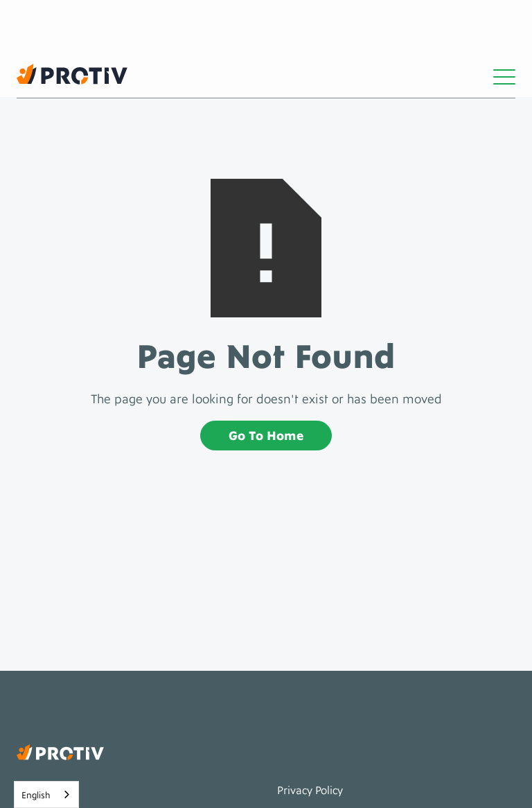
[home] (72, 74)
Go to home (266, 434)
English (36, 794)
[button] (504, 74)
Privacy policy (310, 789)
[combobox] (46, 794)
